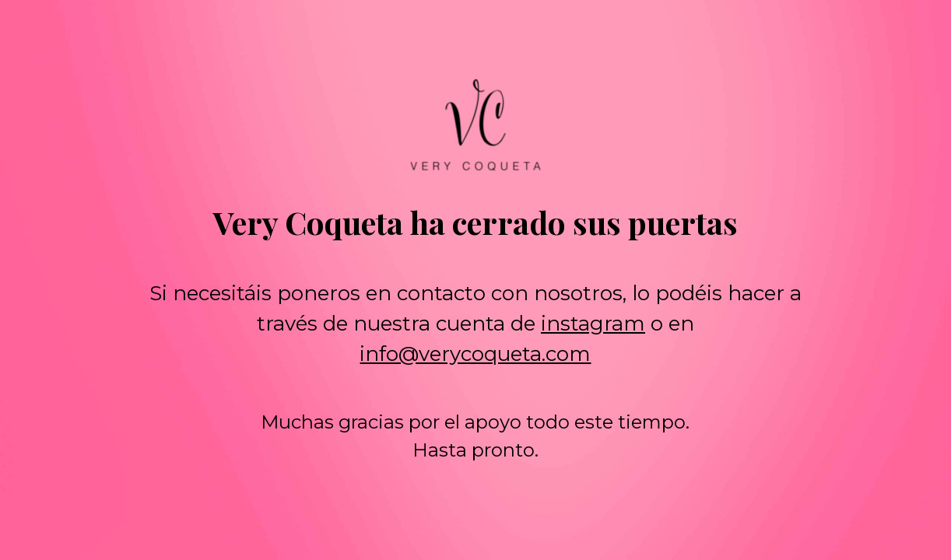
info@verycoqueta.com (475, 354)
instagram (593, 324)
